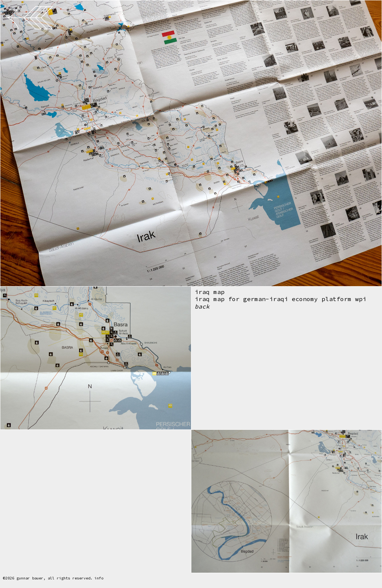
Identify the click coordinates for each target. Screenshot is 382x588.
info (99, 578)
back (202, 307)
